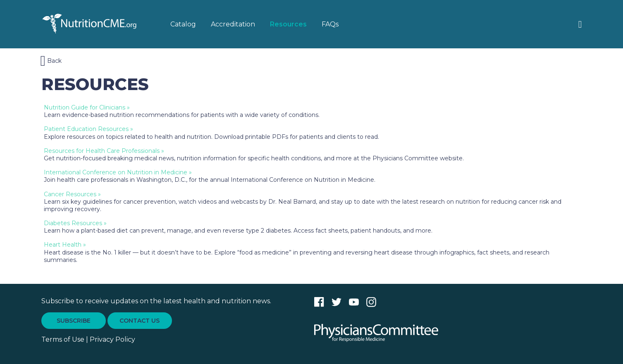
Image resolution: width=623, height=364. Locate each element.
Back (51, 61)
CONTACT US (140, 321)
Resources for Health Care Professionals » (104, 151)
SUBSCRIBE (74, 321)
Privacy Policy (112, 339)
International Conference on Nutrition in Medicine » (118, 172)
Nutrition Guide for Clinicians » (87, 107)
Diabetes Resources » (75, 223)
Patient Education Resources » (88, 129)
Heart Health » (65, 245)
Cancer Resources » (72, 194)
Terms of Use (63, 339)
